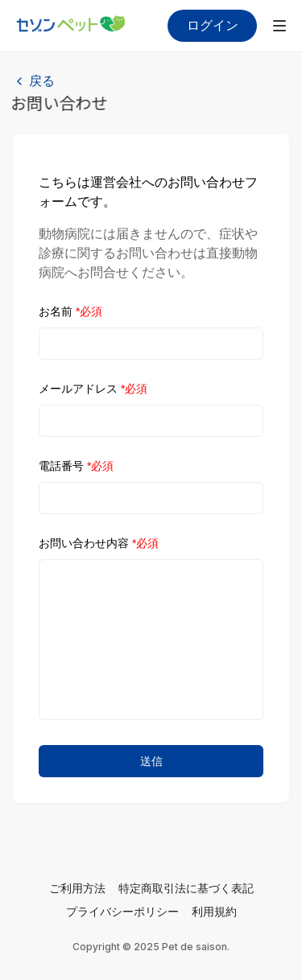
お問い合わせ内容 (99, 543)
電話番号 (76, 466)
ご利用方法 (77, 888)
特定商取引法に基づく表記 (186, 888)
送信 (151, 761)
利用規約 (214, 912)
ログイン (213, 25)
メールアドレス (93, 389)
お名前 (70, 311)
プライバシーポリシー (122, 912)
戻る (42, 81)
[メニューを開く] (279, 26)
